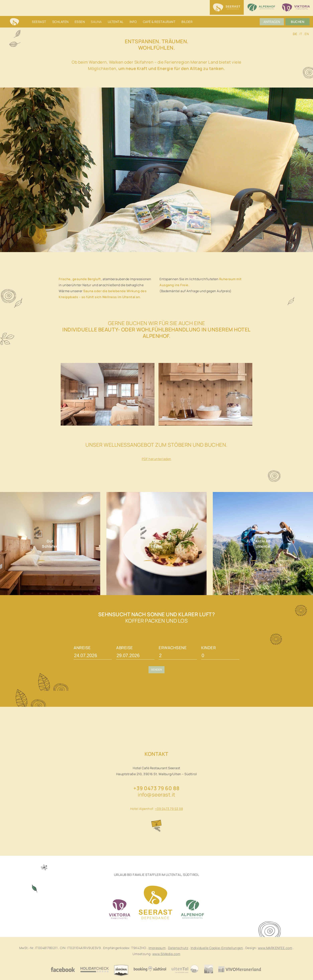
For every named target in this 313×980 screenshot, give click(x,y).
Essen (80, 22)
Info (133, 22)
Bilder (187, 22)
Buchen (298, 22)
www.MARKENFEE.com (275, 948)
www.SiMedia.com (166, 954)
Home (14, 22)
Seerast (39, 22)
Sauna (96, 22)
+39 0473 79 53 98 (169, 809)
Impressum (157, 948)
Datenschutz (178, 948)
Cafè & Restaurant (159, 22)
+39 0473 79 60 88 (156, 788)
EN (307, 34)
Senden (156, 670)
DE (295, 34)
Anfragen (272, 22)
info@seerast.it (156, 795)
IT (301, 34)
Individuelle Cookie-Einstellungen (217, 948)
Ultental (116, 22)
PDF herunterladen (156, 459)
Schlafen (60, 22)
